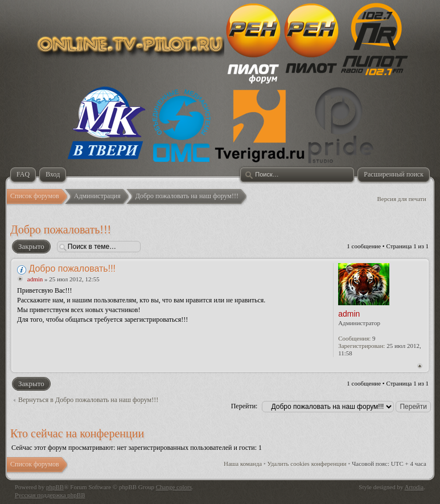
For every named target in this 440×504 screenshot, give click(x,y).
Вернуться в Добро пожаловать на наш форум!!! (88, 400)
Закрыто (31, 247)
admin (35, 279)
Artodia (414, 487)
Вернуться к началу (420, 366)
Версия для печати (402, 199)
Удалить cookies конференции (307, 464)
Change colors (174, 487)
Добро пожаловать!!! (61, 230)
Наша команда (243, 464)
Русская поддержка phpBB (50, 495)
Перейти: (244, 406)
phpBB (55, 487)
